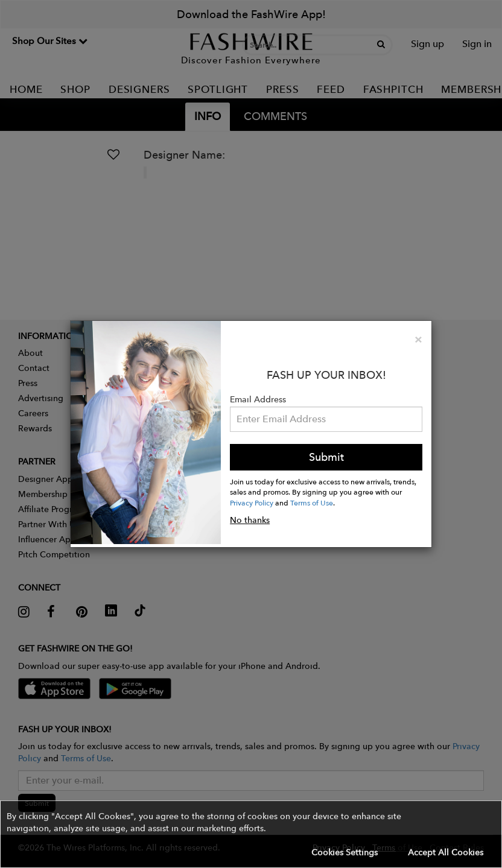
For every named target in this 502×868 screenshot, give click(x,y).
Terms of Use (312, 502)
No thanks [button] (250, 520)
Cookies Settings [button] (345, 852)
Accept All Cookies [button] (446, 852)
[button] (251, 834)
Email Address (258, 399)
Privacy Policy (252, 502)
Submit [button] (326, 457)
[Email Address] (326, 419)
